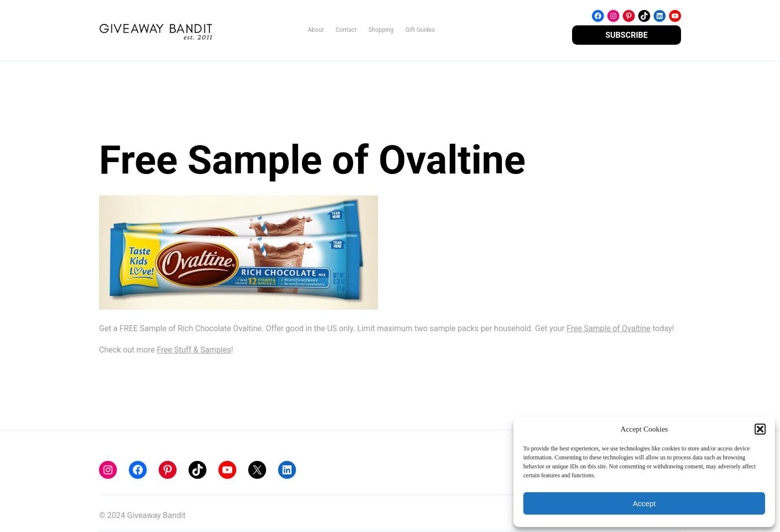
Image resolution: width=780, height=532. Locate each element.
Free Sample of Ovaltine (609, 328)
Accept (644, 503)
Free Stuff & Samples (194, 350)
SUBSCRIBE (627, 35)
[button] (760, 429)
